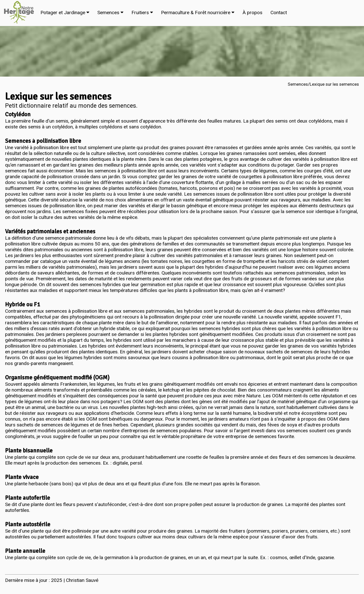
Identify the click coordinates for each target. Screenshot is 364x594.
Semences (110, 13)
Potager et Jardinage (65, 13)
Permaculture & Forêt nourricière (198, 13)
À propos (252, 13)
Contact (279, 13)
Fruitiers (142, 13)
